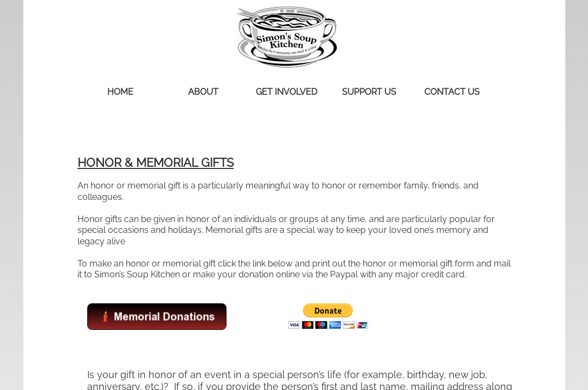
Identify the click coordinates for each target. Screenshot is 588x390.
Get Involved (286, 92)
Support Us (369, 92)
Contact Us (452, 92)
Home (120, 92)
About (203, 92)
